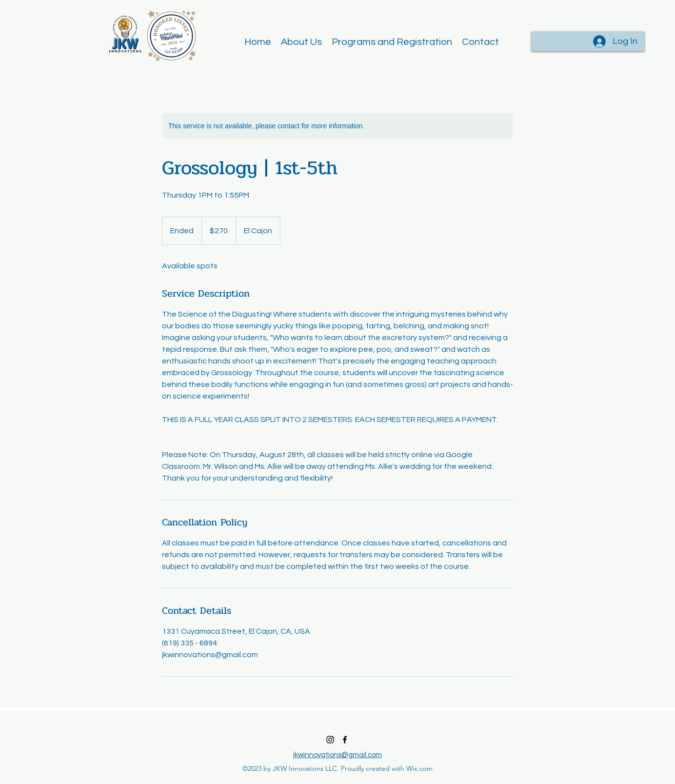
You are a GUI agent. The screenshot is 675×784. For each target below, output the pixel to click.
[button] (392, 41)
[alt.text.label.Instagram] (330, 740)
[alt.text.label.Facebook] (345, 740)
